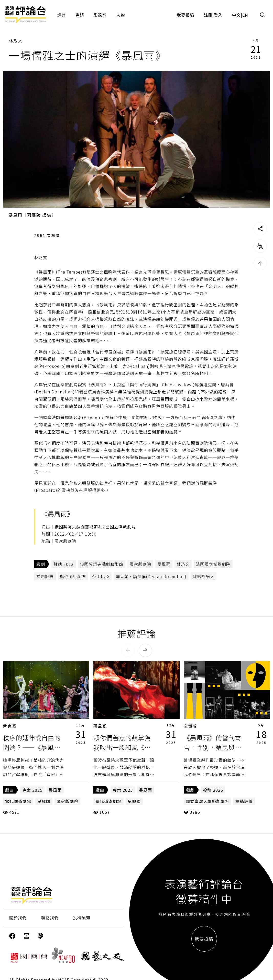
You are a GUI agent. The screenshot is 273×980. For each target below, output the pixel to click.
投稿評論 (244, 801)
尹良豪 (10, 726)
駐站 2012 (64, 564)
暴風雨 (164, 564)
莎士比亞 (101, 576)
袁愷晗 (191, 726)
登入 (218, 15)
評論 (61, 15)
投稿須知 (82, 918)
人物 (121, 15)
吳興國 (44, 801)
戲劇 (41, 564)
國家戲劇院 (140, 564)
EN (245, 15)
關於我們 (18, 918)
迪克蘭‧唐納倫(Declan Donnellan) (151, 576)
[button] (128, 650)
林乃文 (16, 41)
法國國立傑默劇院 (213, 564)
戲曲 (9, 790)
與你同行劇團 (73, 576)
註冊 (208, 15)
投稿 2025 (213, 790)
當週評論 (45, 576)
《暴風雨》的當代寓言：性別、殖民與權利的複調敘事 (212, 747)
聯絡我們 (50, 918)
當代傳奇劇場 (18, 801)
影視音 (100, 15)
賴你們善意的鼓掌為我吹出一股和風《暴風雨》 (122, 747)
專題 (80, 15)
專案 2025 (32, 790)
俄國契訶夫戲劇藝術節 (102, 564)
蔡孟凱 (100, 726)
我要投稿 (185, 15)
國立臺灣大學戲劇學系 (208, 801)
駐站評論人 (204, 576)
